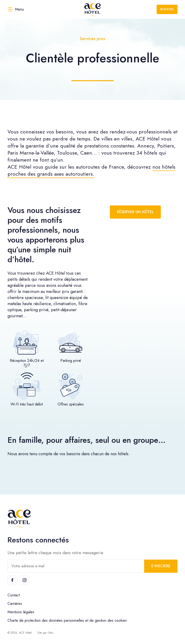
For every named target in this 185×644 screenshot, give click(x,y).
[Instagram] (24, 580)
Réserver (167, 9)
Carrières (15, 604)
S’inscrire (161, 566)
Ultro (50, 633)
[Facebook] (12, 580)
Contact (14, 595)
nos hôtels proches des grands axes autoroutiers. (91, 170)
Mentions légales (21, 612)
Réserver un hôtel (135, 212)
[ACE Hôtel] (92, 9)
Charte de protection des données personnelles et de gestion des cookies (67, 620)
